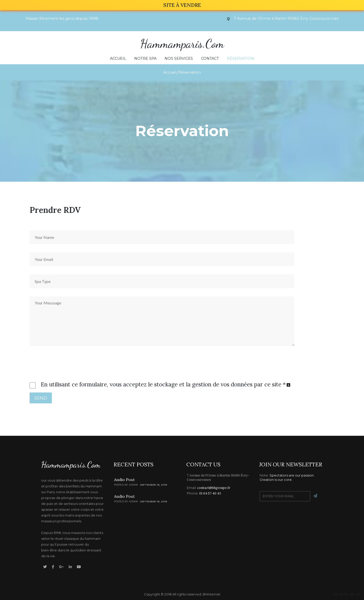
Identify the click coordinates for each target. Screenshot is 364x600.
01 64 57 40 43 (347, 594)
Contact (210, 58)
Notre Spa (145, 58)
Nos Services (179, 58)
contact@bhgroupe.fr (214, 488)
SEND (41, 398)
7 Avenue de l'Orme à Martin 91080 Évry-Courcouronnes (218, 478)
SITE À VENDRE (182, 5)
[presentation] (64, 360)
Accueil (118, 58)
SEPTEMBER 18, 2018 (153, 485)
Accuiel (170, 72)
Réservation (241, 58)
